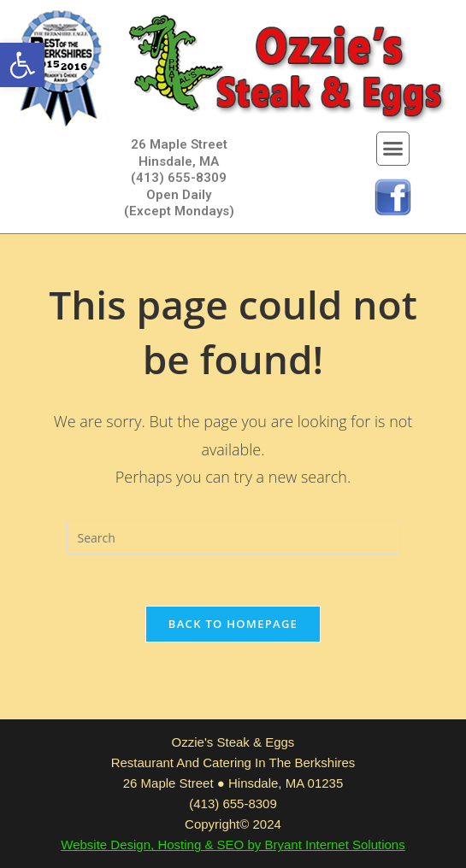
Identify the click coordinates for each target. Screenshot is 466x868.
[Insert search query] (233, 537)
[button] (22, 65)
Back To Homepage (233, 624)
